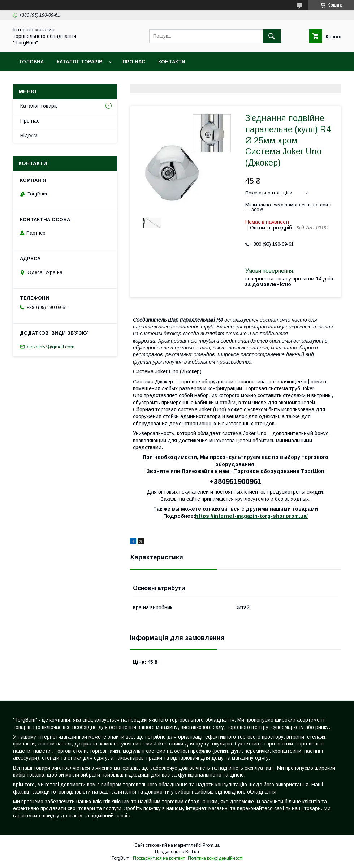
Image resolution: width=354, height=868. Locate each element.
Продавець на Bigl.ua (177, 852)
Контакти (172, 62)
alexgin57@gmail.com (51, 347)
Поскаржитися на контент (159, 858)
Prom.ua (211, 845)
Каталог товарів (79, 62)
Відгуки (29, 136)
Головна (32, 62)
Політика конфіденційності (215, 858)
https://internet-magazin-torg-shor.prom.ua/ (251, 516)
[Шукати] (272, 36)
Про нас (134, 62)
